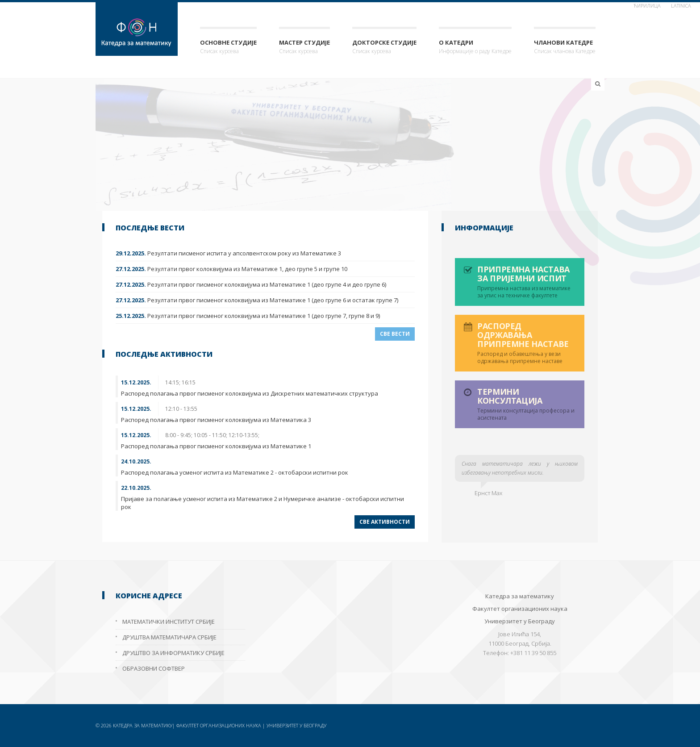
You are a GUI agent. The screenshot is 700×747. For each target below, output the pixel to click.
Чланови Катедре (565, 47)
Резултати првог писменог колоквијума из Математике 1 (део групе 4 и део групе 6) (251, 284)
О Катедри (475, 47)
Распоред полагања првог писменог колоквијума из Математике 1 (216, 446)
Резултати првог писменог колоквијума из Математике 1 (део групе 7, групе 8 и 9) (248, 316)
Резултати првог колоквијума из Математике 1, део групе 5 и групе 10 (231, 269)
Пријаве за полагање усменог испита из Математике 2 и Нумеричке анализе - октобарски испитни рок (262, 503)
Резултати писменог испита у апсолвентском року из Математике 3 (228, 253)
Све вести (395, 334)
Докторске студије (384, 47)
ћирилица (647, 6)
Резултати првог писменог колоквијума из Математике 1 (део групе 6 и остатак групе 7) (257, 300)
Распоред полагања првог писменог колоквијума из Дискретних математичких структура (250, 393)
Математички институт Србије (169, 622)
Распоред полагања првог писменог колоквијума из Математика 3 (216, 420)
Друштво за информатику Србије (173, 653)
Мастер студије (304, 47)
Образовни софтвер (154, 668)
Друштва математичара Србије (169, 637)
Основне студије (228, 47)
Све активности (385, 522)
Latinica (681, 6)
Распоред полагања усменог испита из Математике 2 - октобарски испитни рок (235, 472)
